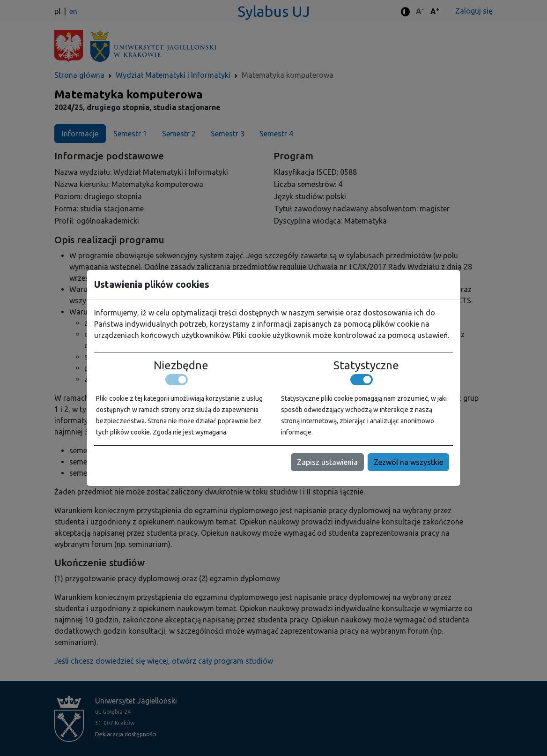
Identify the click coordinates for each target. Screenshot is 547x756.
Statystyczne (366, 366)
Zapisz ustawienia (327, 462)
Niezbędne (181, 366)
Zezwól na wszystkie (408, 462)
